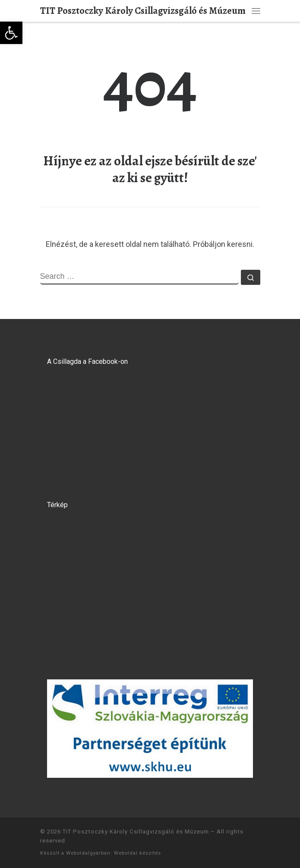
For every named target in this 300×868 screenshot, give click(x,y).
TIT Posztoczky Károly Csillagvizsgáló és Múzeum (136, 832)
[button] (11, 33)
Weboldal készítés (137, 853)
